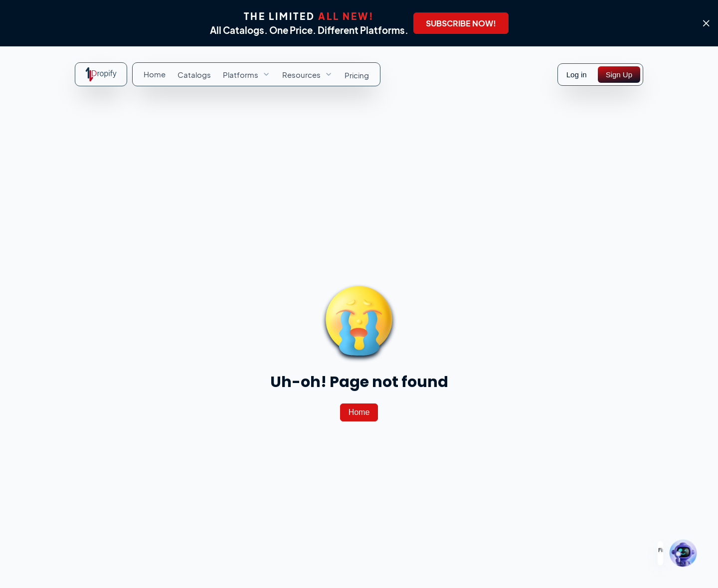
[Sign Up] (619, 75)
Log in (577, 75)
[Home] (359, 412)
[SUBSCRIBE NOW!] (461, 23)
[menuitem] (155, 74)
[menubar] (256, 74)
